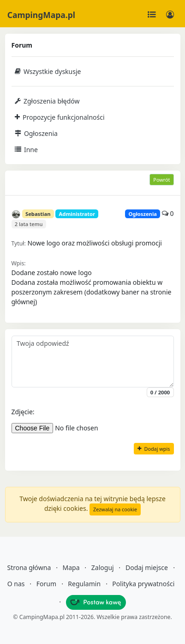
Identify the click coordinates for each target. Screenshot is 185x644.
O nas (16, 584)
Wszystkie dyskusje (48, 71)
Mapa (71, 567)
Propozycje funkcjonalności (60, 117)
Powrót (161, 180)
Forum (46, 584)
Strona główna (29, 567)
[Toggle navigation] (152, 15)
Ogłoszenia (36, 133)
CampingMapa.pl (41, 15)
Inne (26, 150)
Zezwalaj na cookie (115, 509)
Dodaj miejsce (147, 567)
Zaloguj (103, 567)
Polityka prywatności (143, 584)
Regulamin (84, 584)
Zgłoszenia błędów (47, 101)
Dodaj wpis (154, 449)
